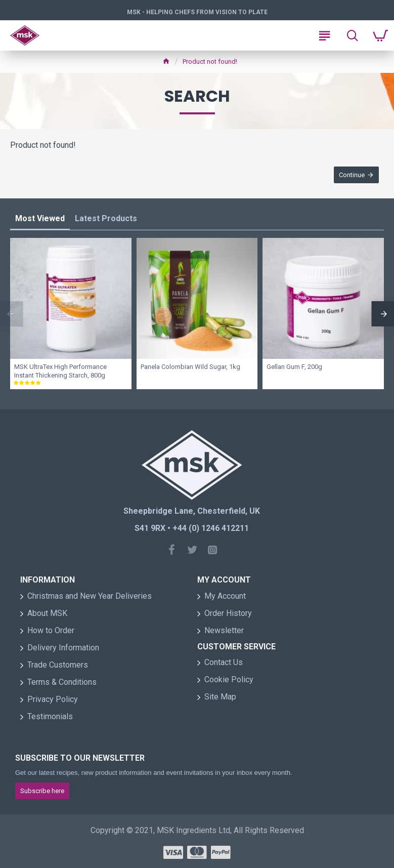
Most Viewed (40, 218)
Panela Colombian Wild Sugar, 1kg (190, 367)
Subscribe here (42, 791)
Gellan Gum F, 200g (294, 367)
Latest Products (106, 218)
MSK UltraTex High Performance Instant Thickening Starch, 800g (60, 371)
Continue (352, 175)
